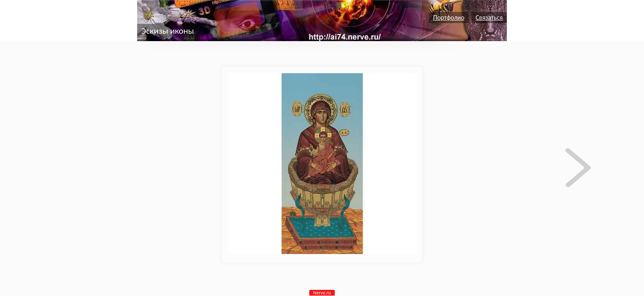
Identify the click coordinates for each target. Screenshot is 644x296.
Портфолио (448, 17)
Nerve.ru (322, 293)
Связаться (489, 17)
